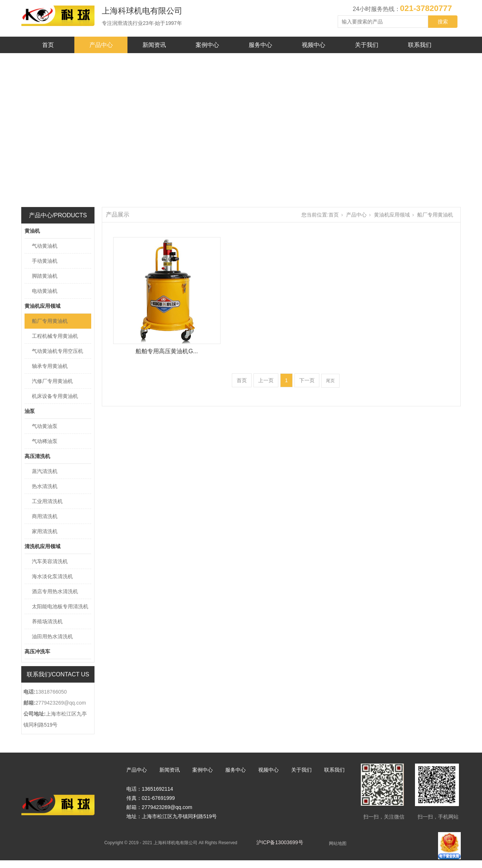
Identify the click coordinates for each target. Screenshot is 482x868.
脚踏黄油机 (45, 276)
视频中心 (314, 45)
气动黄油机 (45, 246)
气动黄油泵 (45, 426)
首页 (48, 45)
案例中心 (207, 45)
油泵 (30, 411)
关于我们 (367, 45)
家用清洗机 (45, 531)
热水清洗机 (45, 486)
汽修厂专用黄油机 (52, 381)
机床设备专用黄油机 (55, 396)
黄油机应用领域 (42, 306)
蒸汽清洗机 (45, 471)
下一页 (307, 380)
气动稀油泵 (45, 441)
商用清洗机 (45, 516)
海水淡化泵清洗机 (52, 576)
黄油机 (32, 231)
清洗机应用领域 (42, 546)
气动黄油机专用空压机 (58, 351)
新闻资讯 (154, 45)
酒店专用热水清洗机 (55, 591)
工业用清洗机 (47, 501)
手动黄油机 (45, 261)
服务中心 (260, 45)
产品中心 (101, 45)
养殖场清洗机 (47, 621)
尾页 (330, 381)
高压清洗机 (37, 456)
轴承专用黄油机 (50, 366)
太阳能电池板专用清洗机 (60, 606)
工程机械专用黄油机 (55, 336)
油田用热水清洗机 (52, 636)
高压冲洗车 (37, 651)
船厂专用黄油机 (50, 321)
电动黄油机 (45, 291)
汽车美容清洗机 (50, 561)
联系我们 (420, 45)
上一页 (266, 380)
